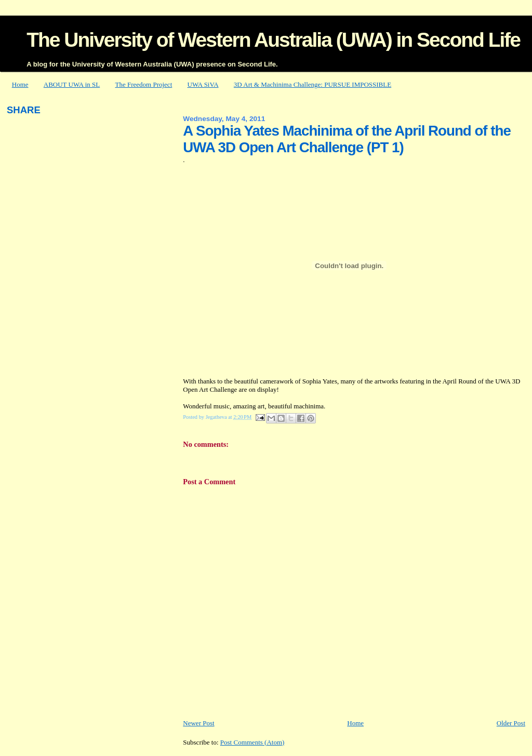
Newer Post (198, 723)
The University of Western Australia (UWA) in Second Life (273, 40)
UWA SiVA (203, 84)
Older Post (511, 723)
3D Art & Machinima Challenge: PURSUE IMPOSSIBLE (312, 84)
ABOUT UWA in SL (72, 84)
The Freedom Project (144, 84)
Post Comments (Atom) (252, 742)
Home (20, 84)
